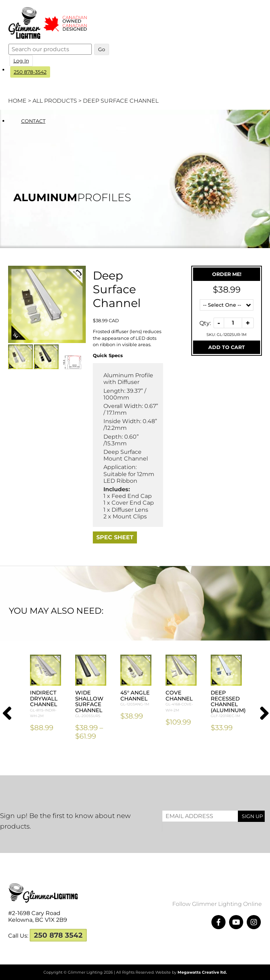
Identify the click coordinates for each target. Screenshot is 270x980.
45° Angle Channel (136, 698)
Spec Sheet (115, 537)
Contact (34, 121)
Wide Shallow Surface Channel (91, 704)
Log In (22, 61)
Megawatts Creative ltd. (202, 972)
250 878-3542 (31, 72)
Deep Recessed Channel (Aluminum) (228, 704)
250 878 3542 (58, 935)
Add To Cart (227, 347)
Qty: (205, 323)
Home (17, 101)
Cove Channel (181, 701)
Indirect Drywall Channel (46, 704)
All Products (55, 101)
